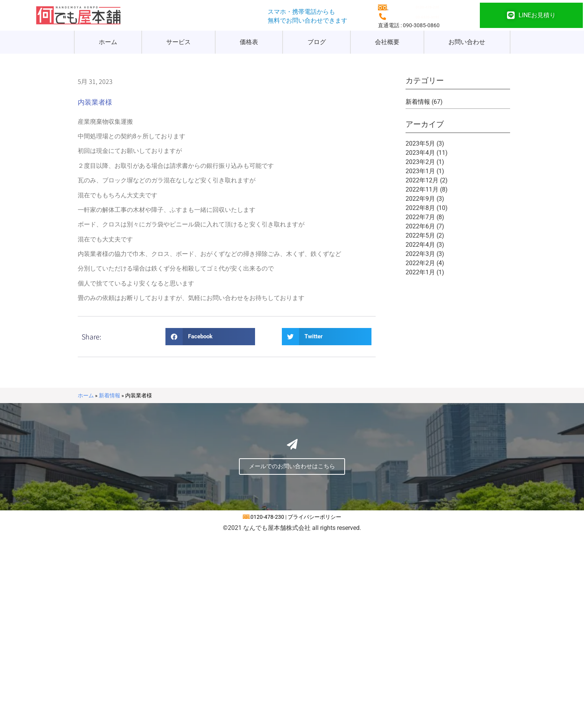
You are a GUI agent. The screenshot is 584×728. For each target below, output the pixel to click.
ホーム (108, 42)
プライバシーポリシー (314, 517)
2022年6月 (420, 226)
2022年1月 (420, 272)
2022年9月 (420, 199)
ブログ (317, 42)
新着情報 (418, 102)
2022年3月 (420, 254)
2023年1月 (420, 171)
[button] (210, 337)
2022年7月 (420, 217)
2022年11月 (422, 189)
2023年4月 (420, 153)
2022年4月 (420, 245)
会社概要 (387, 42)
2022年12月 (422, 180)
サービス (178, 42)
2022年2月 (420, 263)
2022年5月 (420, 235)
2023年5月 (420, 143)
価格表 (249, 42)
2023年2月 (420, 162)
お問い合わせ (467, 42)
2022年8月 (420, 208)
